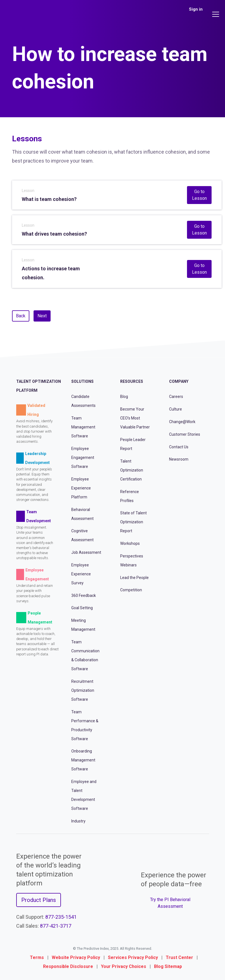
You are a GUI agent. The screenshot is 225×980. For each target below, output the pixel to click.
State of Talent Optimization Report (133, 522)
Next (42, 316)
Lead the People (134, 578)
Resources (132, 381)
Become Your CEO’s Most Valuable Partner (135, 418)
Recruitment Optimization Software (83, 690)
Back (21, 316)
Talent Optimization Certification (132, 470)
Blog (124, 397)
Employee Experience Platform (81, 488)
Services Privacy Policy (133, 957)
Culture (176, 409)
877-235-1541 (61, 917)
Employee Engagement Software (83, 458)
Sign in (196, 9)
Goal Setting (82, 608)
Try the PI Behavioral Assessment (170, 903)
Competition (131, 590)
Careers (176, 397)
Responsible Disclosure (68, 966)
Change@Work (182, 422)
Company (179, 381)
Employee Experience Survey (81, 574)
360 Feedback (84, 595)
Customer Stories (185, 434)
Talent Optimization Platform (39, 386)
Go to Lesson (199, 195)
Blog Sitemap (168, 966)
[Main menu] (216, 14)
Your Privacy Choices (124, 966)
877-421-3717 (56, 926)
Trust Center (179, 957)
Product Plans (39, 900)
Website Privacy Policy (76, 957)
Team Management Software (83, 427)
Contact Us (179, 447)
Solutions (82, 381)
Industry (78, 821)
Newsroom (179, 459)
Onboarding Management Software (83, 760)
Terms (37, 957)
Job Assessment (86, 552)
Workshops (130, 543)
